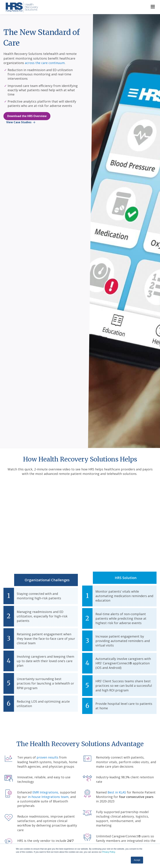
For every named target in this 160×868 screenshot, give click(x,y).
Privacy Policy (109, 852)
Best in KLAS (117, 792)
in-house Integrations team (48, 797)
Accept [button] (137, 860)
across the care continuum (45, 63)
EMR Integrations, (46, 792)
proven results (47, 757)
